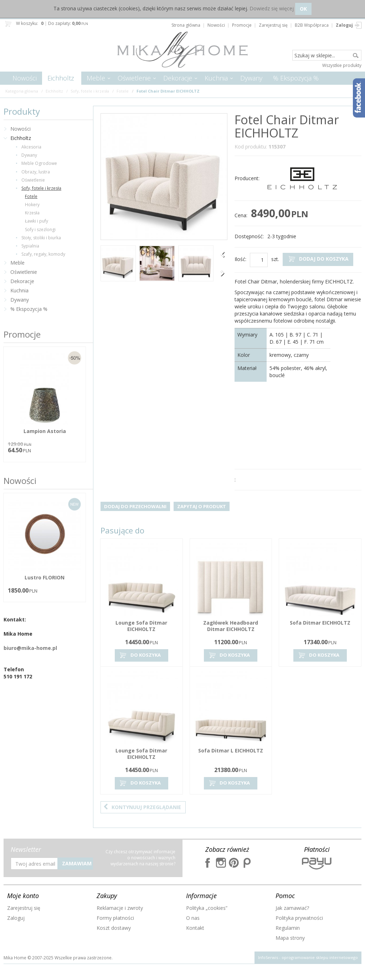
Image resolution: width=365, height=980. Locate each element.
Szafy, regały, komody (43, 254)
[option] (118, 264)
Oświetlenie (134, 78)
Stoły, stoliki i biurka (41, 238)
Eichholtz (61, 78)
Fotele (31, 196)
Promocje (22, 334)
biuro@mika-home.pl (30, 648)
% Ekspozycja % (296, 78)
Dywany (251, 78)
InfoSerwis (268, 957)
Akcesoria (31, 147)
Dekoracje (178, 78)
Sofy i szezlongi (40, 230)
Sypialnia (30, 246)
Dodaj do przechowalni (135, 506)
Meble (96, 78)
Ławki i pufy (37, 221)
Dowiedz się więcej (272, 8)
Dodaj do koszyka (318, 259)
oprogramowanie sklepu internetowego (320, 957)
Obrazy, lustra (36, 172)
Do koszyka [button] (140, 655)
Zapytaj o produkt (202, 506)
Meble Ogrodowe (39, 163)
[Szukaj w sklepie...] (327, 56)
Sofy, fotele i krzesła (41, 188)
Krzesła (32, 213)
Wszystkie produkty (342, 65)
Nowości (25, 78)
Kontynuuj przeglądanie (142, 807)
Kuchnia (216, 78)
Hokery (32, 205)
